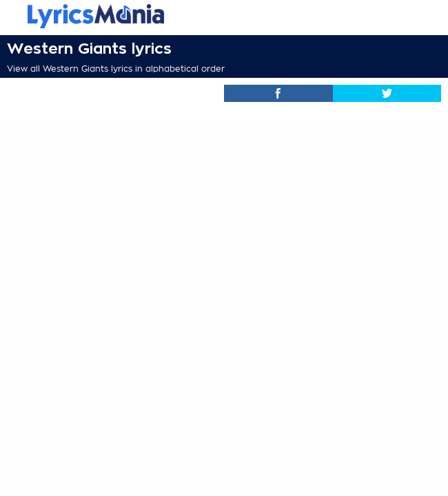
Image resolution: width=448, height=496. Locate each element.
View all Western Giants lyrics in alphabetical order (116, 69)
